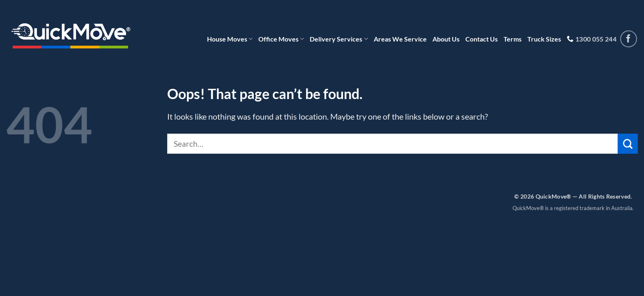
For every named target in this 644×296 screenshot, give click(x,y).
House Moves (230, 39)
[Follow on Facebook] (629, 39)
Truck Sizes (544, 39)
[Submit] (628, 144)
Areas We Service (400, 39)
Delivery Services (339, 39)
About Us (446, 39)
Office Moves (281, 39)
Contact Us (482, 39)
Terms (513, 39)
